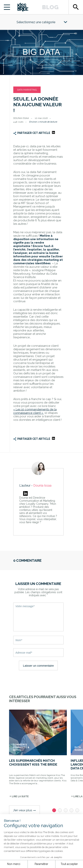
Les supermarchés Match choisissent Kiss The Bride (33, 763)
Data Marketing (27, 90)
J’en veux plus (24, 810)
